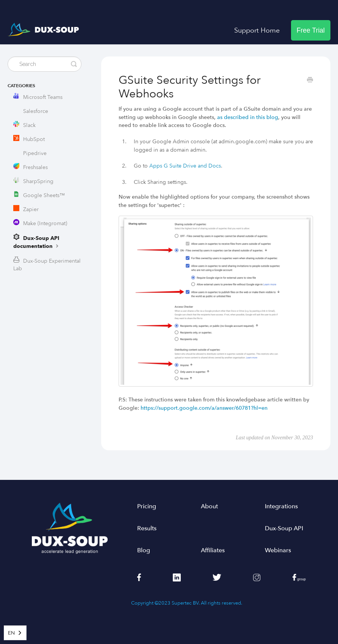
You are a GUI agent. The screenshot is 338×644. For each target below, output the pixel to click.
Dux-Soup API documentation (37, 242)
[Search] (45, 64)
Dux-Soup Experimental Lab (47, 265)
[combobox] (15, 633)
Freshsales (35, 167)
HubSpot (34, 139)
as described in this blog (248, 117)
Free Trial (311, 30)
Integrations (281, 506)
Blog (144, 550)
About (209, 506)
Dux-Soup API (284, 528)
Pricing (147, 506)
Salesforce (36, 111)
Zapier (31, 209)
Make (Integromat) (45, 223)
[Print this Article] (310, 81)
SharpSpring (38, 181)
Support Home (257, 30)
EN (11, 633)
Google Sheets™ (44, 195)
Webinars (278, 550)
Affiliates (213, 550)
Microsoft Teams (43, 97)
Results (147, 528)
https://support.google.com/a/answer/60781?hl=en (204, 408)
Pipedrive (35, 153)
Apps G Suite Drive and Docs (185, 166)
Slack (29, 125)
